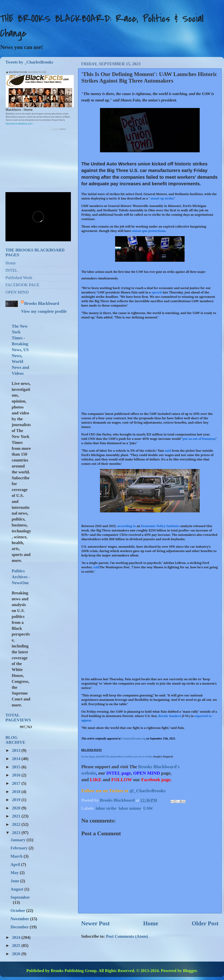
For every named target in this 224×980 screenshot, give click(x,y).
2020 (17, 808)
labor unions (130, 808)
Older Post (205, 923)
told (96, 567)
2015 (17, 767)
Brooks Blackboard (42, 303)
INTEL (12, 270)
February (19, 848)
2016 (17, 775)
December (20, 927)
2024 (17, 937)
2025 (17, 946)
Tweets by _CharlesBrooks (29, 62)
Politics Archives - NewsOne (21, 577)
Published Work (19, 278)
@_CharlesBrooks (148, 791)
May (15, 873)
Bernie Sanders (170, 716)
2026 (17, 954)
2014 (17, 759)
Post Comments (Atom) (127, 936)
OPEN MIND (17, 292)
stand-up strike (162, 198)
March (17, 856)
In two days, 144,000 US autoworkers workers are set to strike (117, 756)
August (17, 889)
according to (127, 526)
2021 (17, 816)
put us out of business (199, 439)
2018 (17, 792)
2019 (17, 800)
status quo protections (149, 231)
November (20, 919)
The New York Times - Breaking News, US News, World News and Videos (20, 350)
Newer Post (95, 923)
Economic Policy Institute (160, 526)
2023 (17, 833)
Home (151, 923)
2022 (17, 824)
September (20, 897)
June (15, 881)
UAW (148, 808)
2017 (17, 783)
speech (157, 292)
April (16, 865)
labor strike (106, 808)
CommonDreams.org (133, 739)
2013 (17, 750)
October (18, 911)
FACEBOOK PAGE (22, 285)
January (18, 840)
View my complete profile (44, 311)
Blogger (190, 971)
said (168, 451)
